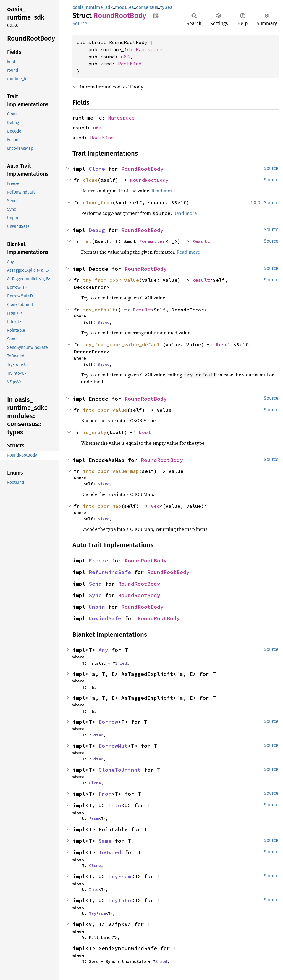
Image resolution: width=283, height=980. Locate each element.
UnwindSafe (105, 618)
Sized (104, 322)
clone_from (98, 202)
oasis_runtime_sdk (93, 7)
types (166, 7)
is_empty (95, 432)
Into (115, 805)
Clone (97, 169)
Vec (155, 506)
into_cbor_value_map (111, 471)
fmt (87, 241)
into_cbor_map (102, 506)
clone (90, 180)
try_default (99, 310)
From (105, 794)
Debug (97, 230)
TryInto (120, 900)
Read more (163, 191)
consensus (147, 7)
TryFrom (120, 876)
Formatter (152, 241)
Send (95, 584)
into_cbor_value (105, 410)
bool (145, 432)
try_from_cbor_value (111, 280)
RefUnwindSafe (110, 572)
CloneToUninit (120, 770)
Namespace (149, 49)
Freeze (98, 561)
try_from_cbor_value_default (123, 344)
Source (80, 24)
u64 (125, 57)
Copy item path (156, 15)
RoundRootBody (142, 169)
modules (124, 7)
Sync (95, 595)
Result (201, 241)
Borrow (108, 722)
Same (105, 841)
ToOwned (110, 852)
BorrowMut (113, 746)
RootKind (130, 64)
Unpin (97, 607)
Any (103, 650)
